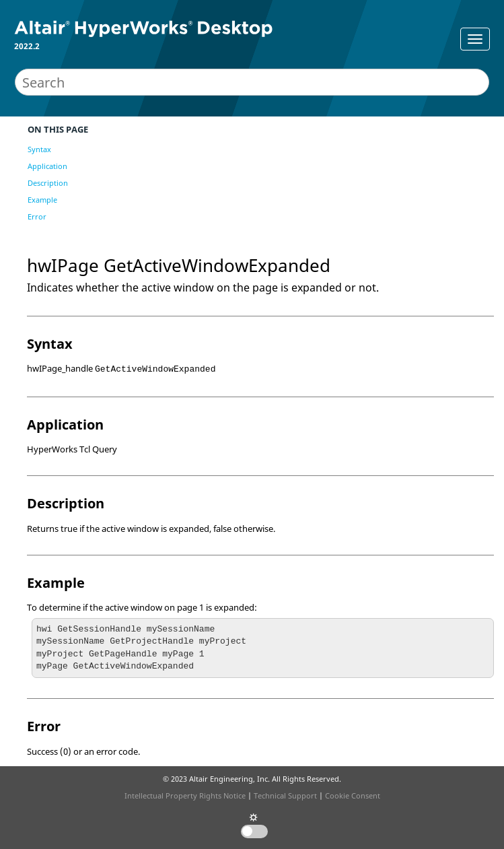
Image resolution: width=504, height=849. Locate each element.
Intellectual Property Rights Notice (185, 795)
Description (48, 183)
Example (42, 200)
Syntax (39, 149)
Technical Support (285, 795)
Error (37, 216)
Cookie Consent (353, 795)
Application (47, 166)
